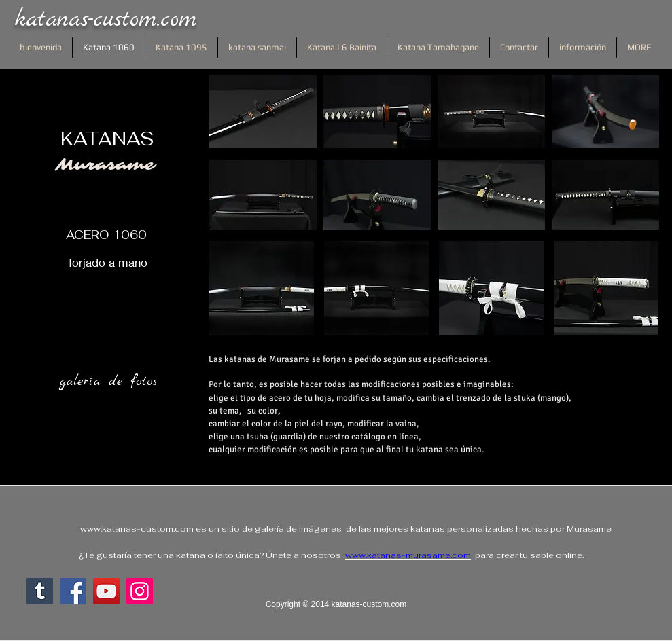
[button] (263, 111)
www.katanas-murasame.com (408, 555)
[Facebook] (73, 591)
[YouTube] (106, 591)
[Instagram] (140, 591)
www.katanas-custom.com (137, 529)
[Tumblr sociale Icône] (40, 591)
